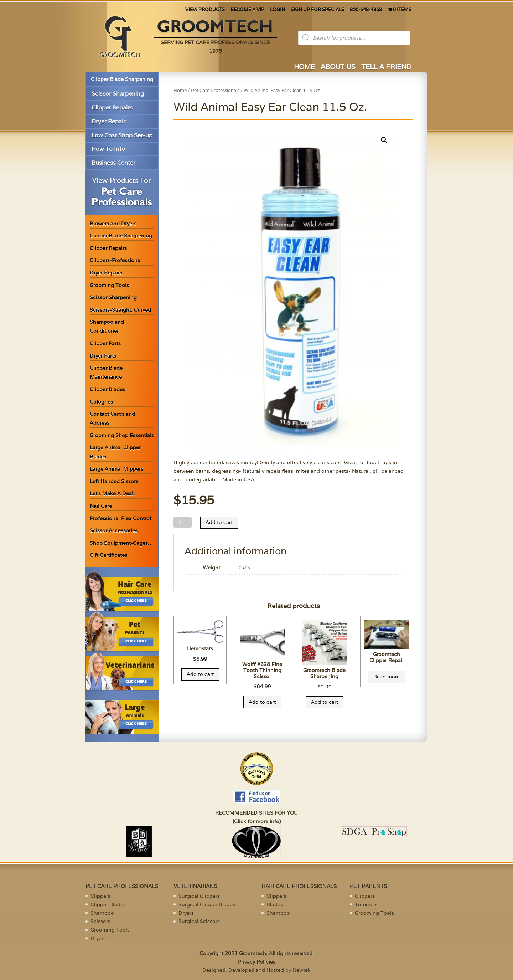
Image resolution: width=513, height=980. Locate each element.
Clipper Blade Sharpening (122, 79)
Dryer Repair (108, 121)
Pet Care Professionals (215, 90)
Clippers (100, 896)
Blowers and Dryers (113, 224)
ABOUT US (338, 68)
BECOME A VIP (247, 10)
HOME (304, 68)
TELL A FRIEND (386, 68)
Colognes (101, 402)
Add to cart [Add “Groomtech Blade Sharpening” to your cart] (325, 702)
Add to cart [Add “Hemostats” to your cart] (200, 674)
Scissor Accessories (114, 530)
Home (180, 90)
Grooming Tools (109, 285)
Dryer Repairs (106, 273)
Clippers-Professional (116, 260)
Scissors (100, 921)
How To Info (108, 149)
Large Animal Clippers (116, 469)
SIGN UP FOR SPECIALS (317, 10)
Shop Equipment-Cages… (121, 543)
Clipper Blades (107, 389)
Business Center (113, 163)
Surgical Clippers (199, 896)
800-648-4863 (366, 10)
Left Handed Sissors (114, 481)
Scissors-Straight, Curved (120, 310)
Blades (275, 904)
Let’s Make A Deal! (112, 493)
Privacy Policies (257, 962)
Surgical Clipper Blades (207, 904)
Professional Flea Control (120, 518)
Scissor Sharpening (118, 94)
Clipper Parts (105, 343)
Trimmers (366, 904)
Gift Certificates (108, 555)
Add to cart (219, 522)
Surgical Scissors (199, 921)
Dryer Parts (103, 356)
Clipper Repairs (112, 107)
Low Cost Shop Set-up (122, 135)
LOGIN (278, 10)
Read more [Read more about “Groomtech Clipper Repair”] (387, 677)
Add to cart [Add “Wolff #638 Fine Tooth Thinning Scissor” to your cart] (262, 702)
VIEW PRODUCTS (205, 10)
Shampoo (102, 913)
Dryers (98, 938)
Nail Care (101, 506)
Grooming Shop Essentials (122, 435)
